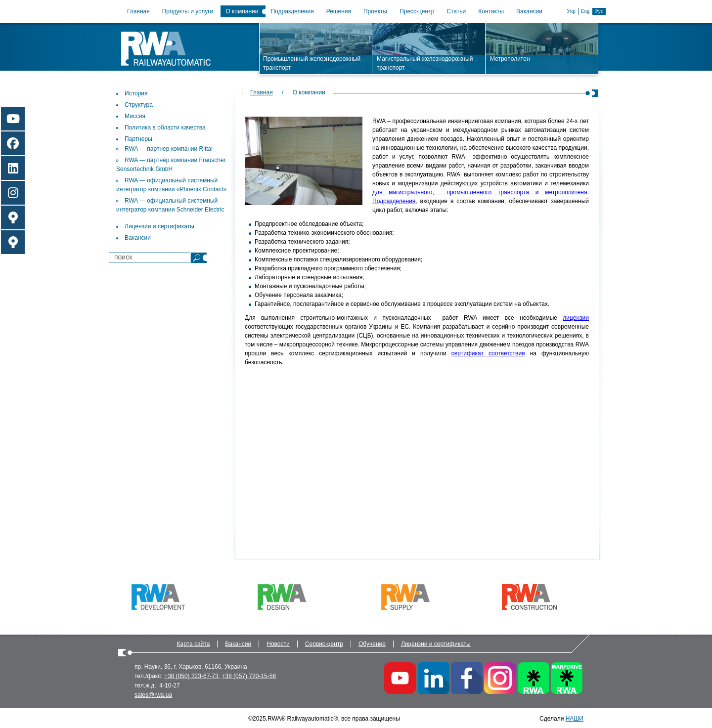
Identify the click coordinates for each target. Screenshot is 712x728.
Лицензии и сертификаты (436, 644)
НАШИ (575, 719)
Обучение (372, 644)
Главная (138, 11)
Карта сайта (194, 644)
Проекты (375, 11)
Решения (339, 11)
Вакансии (529, 11)
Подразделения (292, 11)
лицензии (576, 318)
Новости (278, 644)
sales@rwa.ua (153, 695)
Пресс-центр (417, 11)
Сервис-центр (324, 644)
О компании (242, 11)
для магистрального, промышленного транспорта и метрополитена (480, 192)
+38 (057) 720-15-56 (249, 676)
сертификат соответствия (488, 353)
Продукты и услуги (188, 11)
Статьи (456, 11)
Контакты (491, 11)
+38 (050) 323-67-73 (191, 676)
